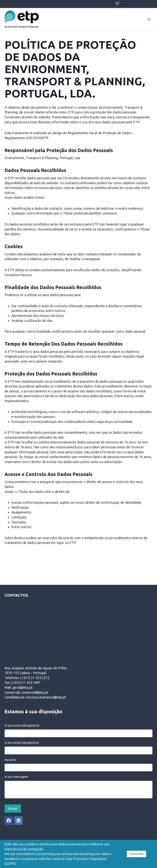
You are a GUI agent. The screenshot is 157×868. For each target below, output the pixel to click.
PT (117, 3)
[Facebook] (9, 821)
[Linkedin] (18, 821)
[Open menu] (149, 19)
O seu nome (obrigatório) (23, 725)
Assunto (10, 760)
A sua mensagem (17, 777)
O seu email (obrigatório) (23, 743)
